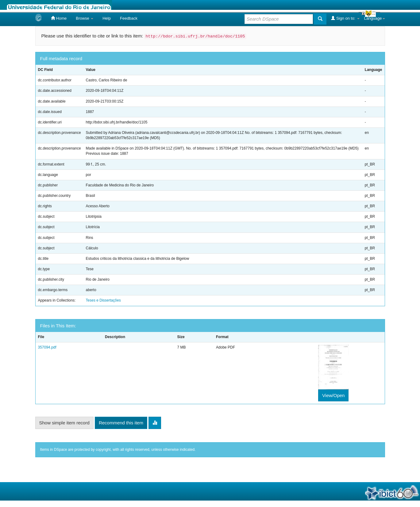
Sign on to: (345, 18)
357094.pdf (47, 347)
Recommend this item (121, 423)
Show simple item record (64, 423)
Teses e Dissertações (103, 300)
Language (375, 18)
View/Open (333, 395)
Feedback (129, 18)
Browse (85, 18)
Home (59, 18)
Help (107, 18)
